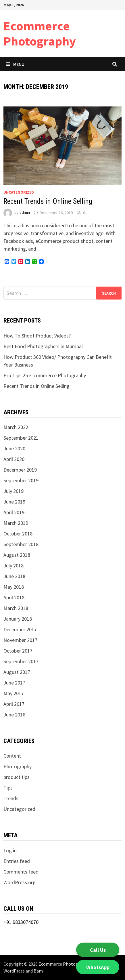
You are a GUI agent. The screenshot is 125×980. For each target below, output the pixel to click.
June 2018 (14, 576)
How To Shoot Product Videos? (38, 336)
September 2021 (21, 438)
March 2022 (16, 427)
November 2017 (20, 640)
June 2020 (14, 448)
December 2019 (20, 470)
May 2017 (14, 693)
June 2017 (14, 683)
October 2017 (18, 651)
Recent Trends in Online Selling (48, 201)
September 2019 (21, 480)
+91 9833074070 (21, 922)
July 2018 (14, 566)
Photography (18, 766)
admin (25, 213)
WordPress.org (20, 882)
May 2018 (14, 587)
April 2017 (14, 704)
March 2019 (16, 523)
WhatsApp (98, 967)
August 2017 (17, 672)
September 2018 (21, 544)
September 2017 (21, 661)
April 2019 (14, 512)
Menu (15, 64)
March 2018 (16, 608)
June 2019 (14, 502)
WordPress (14, 971)
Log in (10, 850)
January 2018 (18, 619)
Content (12, 756)
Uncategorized (19, 192)
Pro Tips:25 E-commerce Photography (45, 375)
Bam (38, 971)
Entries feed (17, 861)
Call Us (98, 950)
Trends (11, 798)
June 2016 (14, 715)
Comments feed (21, 872)
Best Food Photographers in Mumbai (43, 346)
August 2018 (17, 555)
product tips (17, 777)
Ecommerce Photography (40, 33)
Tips (8, 788)
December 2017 (20, 629)
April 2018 (14, 597)
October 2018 (18, 534)
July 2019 (14, 491)
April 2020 (14, 459)
